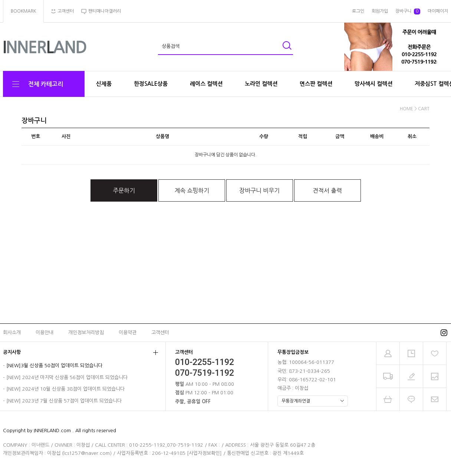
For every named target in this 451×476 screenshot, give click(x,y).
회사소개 (12, 332)
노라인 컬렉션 (261, 84)
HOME (406, 109)
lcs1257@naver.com (87, 453)
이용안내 (45, 332)
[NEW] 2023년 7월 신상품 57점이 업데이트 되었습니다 (64, 401)
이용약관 (128, 332)
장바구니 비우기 (259, 190)
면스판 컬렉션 (316, 84)
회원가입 (380, 11)
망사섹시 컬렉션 (373, 84)
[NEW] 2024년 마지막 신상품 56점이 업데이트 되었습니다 (67, 377)
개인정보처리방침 (86, 332)
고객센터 (160, 332)
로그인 (358, 11)
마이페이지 (438, 11)
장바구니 (408, 12)
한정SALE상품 (151, 84)
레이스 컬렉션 (206, 84)
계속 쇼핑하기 (192, 190)
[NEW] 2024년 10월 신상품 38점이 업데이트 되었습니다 (65, 389)
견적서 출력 (327, 190)
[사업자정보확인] (204, 453)
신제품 (104, 84)
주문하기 (124, 190)
